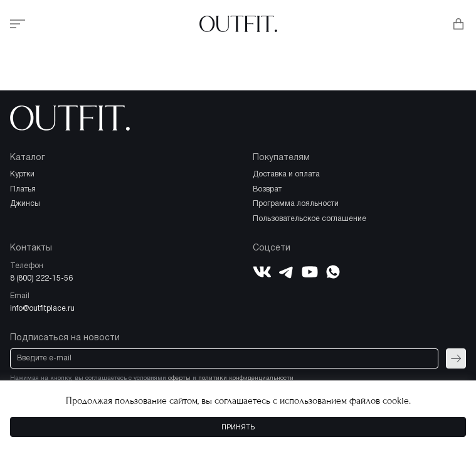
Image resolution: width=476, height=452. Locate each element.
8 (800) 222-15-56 (41, 278)
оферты (179, 378)
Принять (238, 428)
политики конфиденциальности (246, 378)
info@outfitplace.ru (42, 309)
